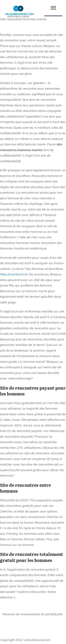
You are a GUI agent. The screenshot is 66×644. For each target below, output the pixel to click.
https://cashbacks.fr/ (14, 274)
